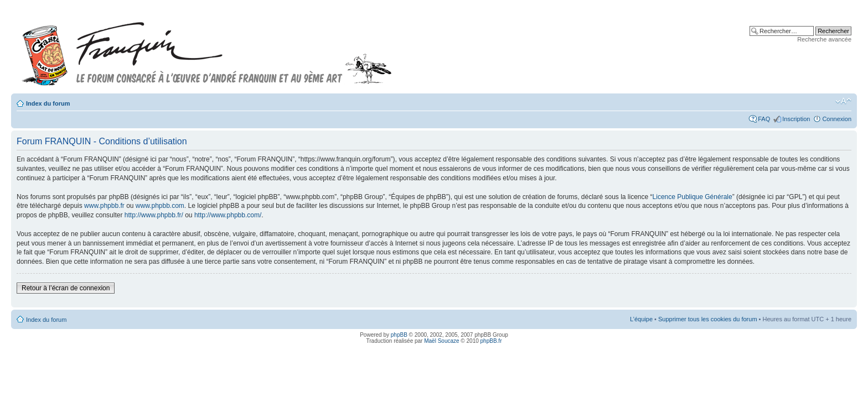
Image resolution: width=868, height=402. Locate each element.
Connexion (837, 119)
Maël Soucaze (441, 341)
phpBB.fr (491, 341)
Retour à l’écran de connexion (66, 288)
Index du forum (48, 103)
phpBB (399, 335)
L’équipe (641, 319)
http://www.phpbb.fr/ (154, 215)
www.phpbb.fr (104, 206)
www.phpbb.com (160, 206)
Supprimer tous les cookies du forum (708, 319)
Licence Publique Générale (693, 197)
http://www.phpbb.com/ (228, 215)
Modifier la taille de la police (843, 101)
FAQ (764, 119)
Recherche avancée (824, 39)
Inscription (796, 119)
